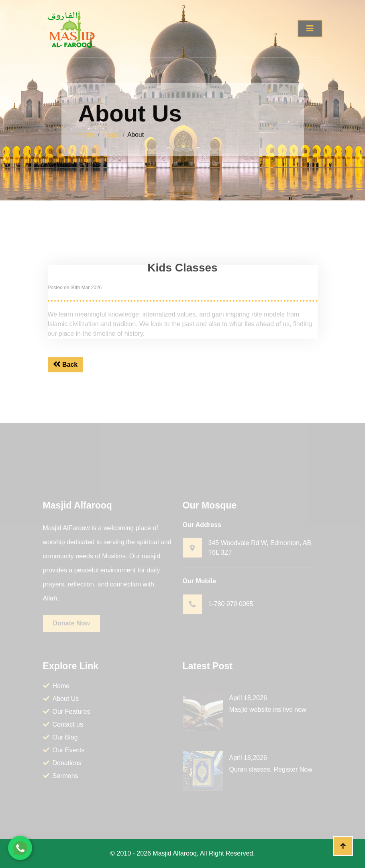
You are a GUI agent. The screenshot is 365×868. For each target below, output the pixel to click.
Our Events (64, 750)
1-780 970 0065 (231, 604)
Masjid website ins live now (268, 710)
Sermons (61, 776)
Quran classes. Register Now (271, 769)
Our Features (67, 712)
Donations (62, 763)
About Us (61, 699)
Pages (116, 134)
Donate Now (71, 623)
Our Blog (60, 737)
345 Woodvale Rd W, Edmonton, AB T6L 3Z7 (260, 548)
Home (94, 134)
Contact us (63, 724)
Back (65, 364)
